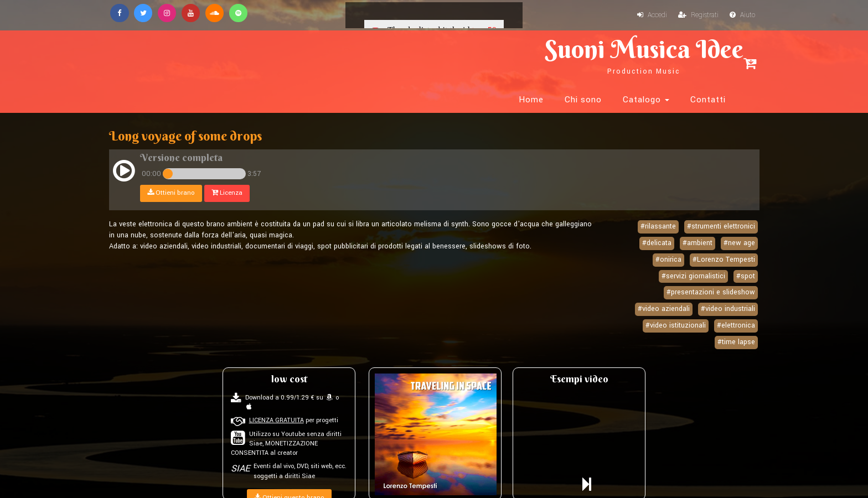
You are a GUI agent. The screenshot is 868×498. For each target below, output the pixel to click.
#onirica (668, 231)
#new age (739, 215)
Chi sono (583, 55)
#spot (746, 248)
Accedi (649, 15)
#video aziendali (664, 281)
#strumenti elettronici (721, 198)
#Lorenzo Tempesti (724, 231)
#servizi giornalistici (693, 248)
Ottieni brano (173, 165)
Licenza (229, 165)
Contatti (708, 55)
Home (531, 55)
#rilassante (658, 198)
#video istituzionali (676, 297)
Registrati (697, 15)
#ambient (697, 215)
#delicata (657, 215)
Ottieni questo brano (289, 470)
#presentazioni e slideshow (711, 264)
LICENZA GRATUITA (277, 392)
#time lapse (736, 314)
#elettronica (736, 297)
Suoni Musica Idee (232, 54)
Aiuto (742, 15)
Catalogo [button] (646, 55)
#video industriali (728, 281)
